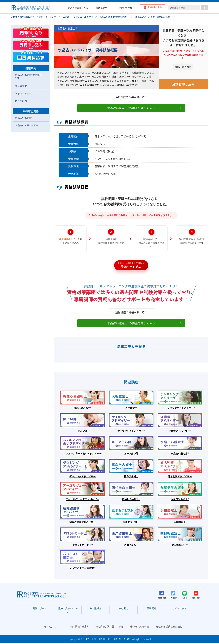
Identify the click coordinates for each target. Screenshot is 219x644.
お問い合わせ (125, 8)
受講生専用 (102, 8)
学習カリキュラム (24, 93)
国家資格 (151, 609)
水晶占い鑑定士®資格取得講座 (114, 17)
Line (184, 596)
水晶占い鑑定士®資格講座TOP (28, 76)
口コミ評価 (21, 101)
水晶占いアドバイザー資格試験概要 (153, 17)
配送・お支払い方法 (78, 8)
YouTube (196, 596)
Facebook (161, 596)
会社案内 (123, 609)
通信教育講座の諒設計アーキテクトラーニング (34, 17)
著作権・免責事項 (139, 627)
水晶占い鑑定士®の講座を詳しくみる (131, 108)
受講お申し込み (155, 7)
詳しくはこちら (183, 68)
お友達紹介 (96, 609)
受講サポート (40, 609)
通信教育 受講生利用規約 (169, 627)
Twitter (173, 596)
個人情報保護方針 (80, 627)
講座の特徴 (21, 86)
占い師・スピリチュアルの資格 (78, 17)
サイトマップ (179, 609)
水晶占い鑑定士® (24, 118)
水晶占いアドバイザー (27, 125)
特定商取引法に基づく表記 (110, 627)
